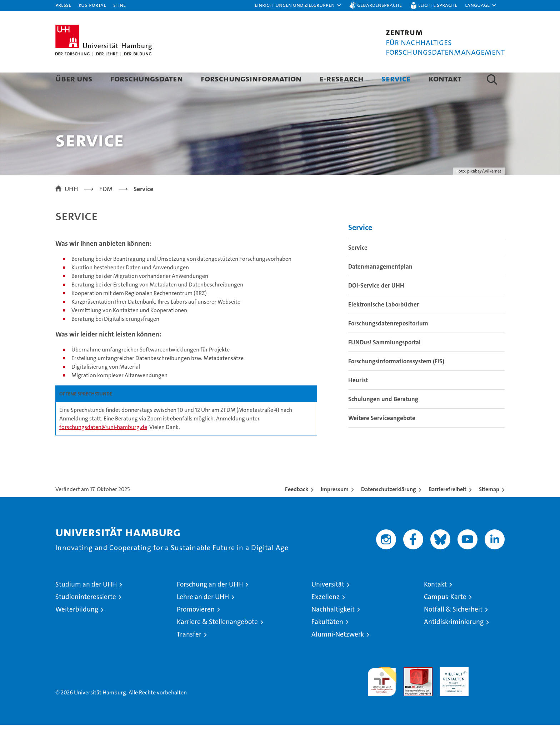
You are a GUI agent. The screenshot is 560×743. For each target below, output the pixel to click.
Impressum (335, 507)
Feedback (297, 507)
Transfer (189, 652)
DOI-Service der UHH (376, 304)
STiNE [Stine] (119, 5)
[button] (298, 5)
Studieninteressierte (86, 615)
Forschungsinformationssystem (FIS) (396, 379)
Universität (328, 602)
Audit (410, 689)
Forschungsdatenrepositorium (388, 341)
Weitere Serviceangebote (382, 436)
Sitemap (489, 507)
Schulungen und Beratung (383, 417)
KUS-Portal (92, 5)
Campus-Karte (445, 615)
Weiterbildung (77, 627)
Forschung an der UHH (210, 602)
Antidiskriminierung (454, 640)
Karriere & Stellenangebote (217, 640)
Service (396, 78)
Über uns (74, 78)
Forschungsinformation (251, 78)
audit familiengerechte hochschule (382, 697)
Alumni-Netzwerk (338, 652)
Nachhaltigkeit (333, 627)
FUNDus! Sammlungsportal (384, 360)
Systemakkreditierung (490, 689)
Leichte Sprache (438, 5)
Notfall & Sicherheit (453, 627)
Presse (63, 5)
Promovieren (196, 627)
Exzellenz (326, 615)
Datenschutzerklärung (389, 507)
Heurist (358, 398)
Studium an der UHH (86, 602)
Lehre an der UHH (203, 615)
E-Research (341, 78)
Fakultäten (327, 640)
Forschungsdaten (147, 78)
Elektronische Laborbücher (384, 323)
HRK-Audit (452, 689)
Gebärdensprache (379, 5)
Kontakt (445, 78)
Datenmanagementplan (380, 285)
